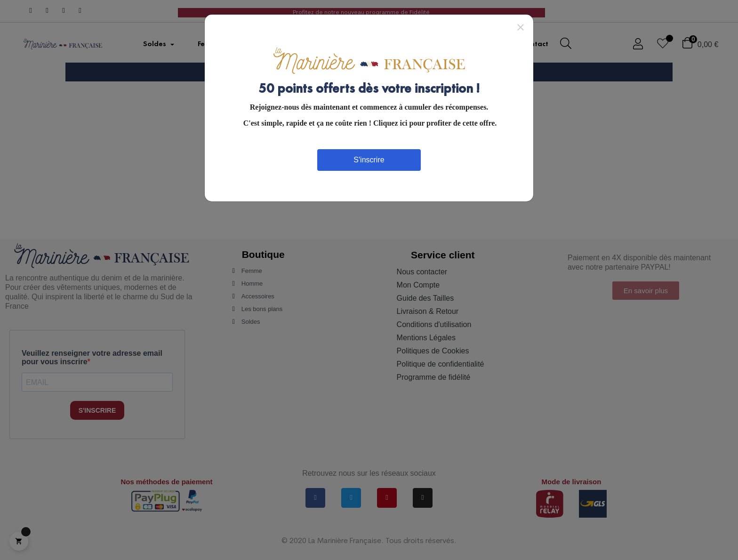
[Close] (521, 27)
